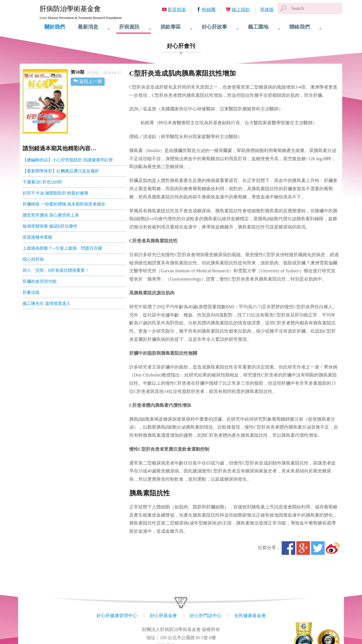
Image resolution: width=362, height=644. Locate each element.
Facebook (288, 548)
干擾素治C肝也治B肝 (42, 182)
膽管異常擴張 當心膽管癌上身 (51, 215)
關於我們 (55, 27)
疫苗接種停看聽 (37, 237)
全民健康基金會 (250, 616)
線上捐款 (241, 9)
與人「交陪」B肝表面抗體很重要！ (56, 270)
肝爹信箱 (31, 292)
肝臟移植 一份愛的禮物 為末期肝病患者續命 (64, 204)
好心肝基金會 (163, 616)
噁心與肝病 (33, 259)
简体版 (267, 9)
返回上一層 (90, 81)
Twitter (318, 548)
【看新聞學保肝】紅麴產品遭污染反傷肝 (61, 171)
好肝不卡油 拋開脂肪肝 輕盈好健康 (56, 193)
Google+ (303, 548)
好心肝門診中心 (206, 616)
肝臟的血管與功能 (40, 281)
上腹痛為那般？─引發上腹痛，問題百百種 (62, 248)
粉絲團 (209, 9)
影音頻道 (177, 9)
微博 (333, 548)
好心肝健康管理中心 (117, 616)
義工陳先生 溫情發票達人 (47, 303)
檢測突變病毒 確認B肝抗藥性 (50, 226)
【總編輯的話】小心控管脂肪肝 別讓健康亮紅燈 (68, 160)
